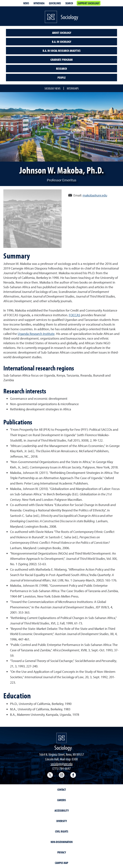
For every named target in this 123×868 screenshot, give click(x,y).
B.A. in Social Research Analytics (62, 51)
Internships (73, 88)
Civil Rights (62, 831)
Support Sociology (88, 3)
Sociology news (52, 88)
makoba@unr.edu (95, 195)
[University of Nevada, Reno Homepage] (61, 738)
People (62, 78)
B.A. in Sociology (61, 42)
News (26, 3)
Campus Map (61, 863)
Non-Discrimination (62, 842)
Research (61, 69)
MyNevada (39, 3)
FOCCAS (75, 315)
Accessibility (62, 810)
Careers (61, 800)
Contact (62, 790)
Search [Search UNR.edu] (69, 3)
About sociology (62, 33)
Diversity (62, 821)
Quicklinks (55, 3)
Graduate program (61, 60)
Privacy (62, 852)
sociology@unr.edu (62, 764)
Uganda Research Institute (36, 334)
